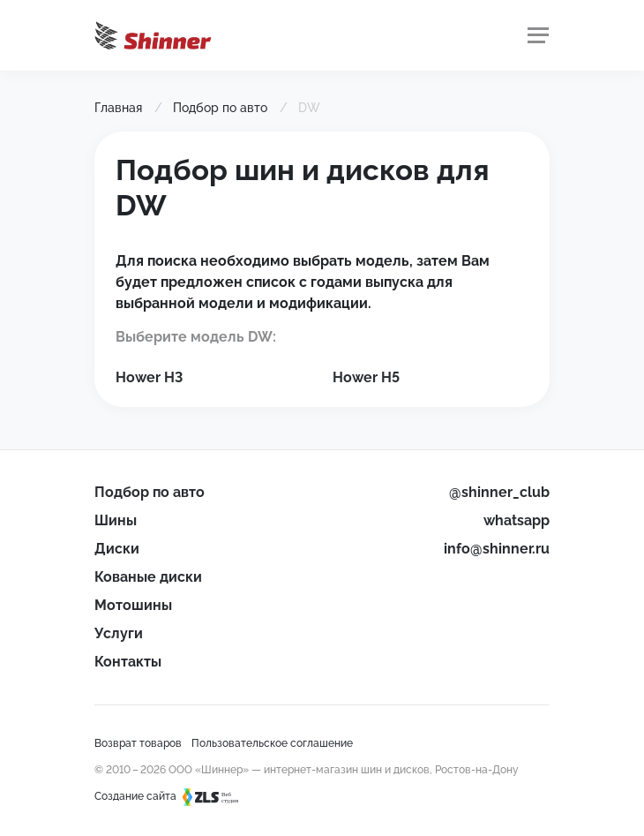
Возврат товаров (138, 743)
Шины (116, 520)
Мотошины (133, 605)
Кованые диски (148, 577)
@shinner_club (499, 492)
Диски (117, 549)
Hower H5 (366, 377)
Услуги (119, 633)
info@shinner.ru (497, 549)
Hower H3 (149, 377)
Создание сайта (175, 796)
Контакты (128, 662)
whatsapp (517, 520)
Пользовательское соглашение (272, 743)
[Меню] (538, 35)
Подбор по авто (150, 492)
